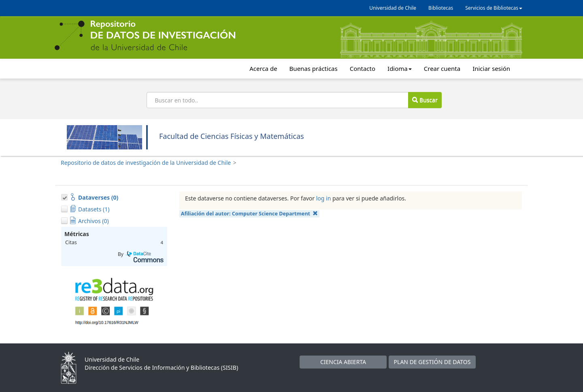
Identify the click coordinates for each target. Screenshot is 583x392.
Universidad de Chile (393, 8)
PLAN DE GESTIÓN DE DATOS (432, 362)
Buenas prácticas (314, 68)
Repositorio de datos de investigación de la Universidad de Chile (146, 163)
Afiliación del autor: (250, 214)
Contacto (363, 68)
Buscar (425, 100)
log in (324, 198)
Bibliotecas (441, 8)
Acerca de (263, 68)
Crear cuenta (442, 68)
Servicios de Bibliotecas (494, 8)
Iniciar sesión (491, 68)
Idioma (400, 68)
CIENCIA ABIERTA (343, 362)
